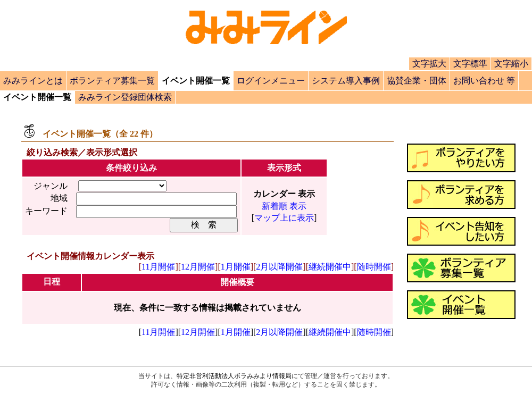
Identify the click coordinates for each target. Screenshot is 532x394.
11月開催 (158, 267)
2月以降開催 (279, 267)
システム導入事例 (346, 81)
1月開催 (236, 267)
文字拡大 (429, 64)
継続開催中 (330, 267)
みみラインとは (33, 81)
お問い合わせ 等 (484, 81)
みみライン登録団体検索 (125, 97)
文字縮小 (511, 64)
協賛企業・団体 (417, 81)
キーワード (46, 211)
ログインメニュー (271, 81)
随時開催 (374, 267)
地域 (59, 198)
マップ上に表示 (284, 218)
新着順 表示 (284, 206)
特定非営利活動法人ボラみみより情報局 (234, 376)
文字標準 (470, 64)
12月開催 (198, 267)
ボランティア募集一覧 (112, 81)
